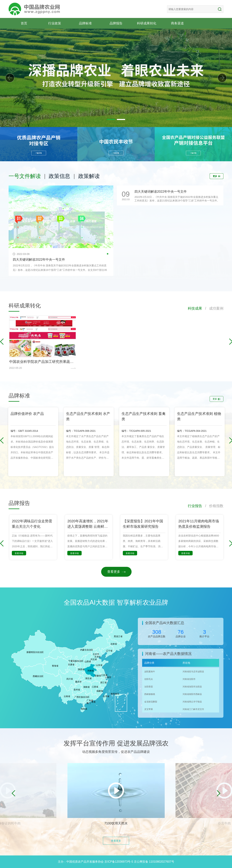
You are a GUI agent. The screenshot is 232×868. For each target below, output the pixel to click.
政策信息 (59, 176)
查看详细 (19, 553)
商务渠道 (177, 23)
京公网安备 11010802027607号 (154, 862)
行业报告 (195, 506)
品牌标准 (85, 23)
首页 (24, 23)
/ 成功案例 (213, 308)
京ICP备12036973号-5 (119, 862)
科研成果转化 (147, 23)
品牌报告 (116, 23)
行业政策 (55, 23)
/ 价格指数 (213, 506)
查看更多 (116, 572)
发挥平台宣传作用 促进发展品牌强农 (116, 743)
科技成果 (195, 308)
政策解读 (89, 176)
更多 (217, 176)
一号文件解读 (25, 176)
